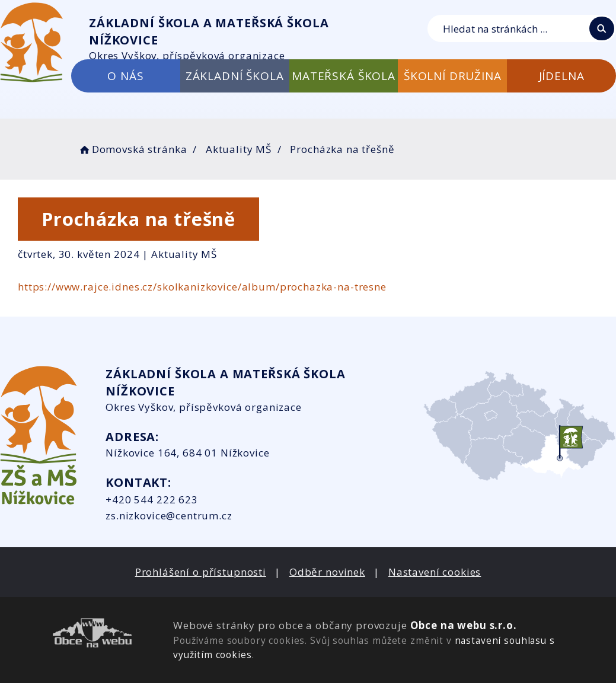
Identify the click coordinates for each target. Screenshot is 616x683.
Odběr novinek (327, 572)
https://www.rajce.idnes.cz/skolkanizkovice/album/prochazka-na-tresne (202, 287)
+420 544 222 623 (152, 500)
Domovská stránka (132, 149)
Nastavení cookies (435, 572)
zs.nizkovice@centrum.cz (169, 516)
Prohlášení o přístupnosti (201, 572)
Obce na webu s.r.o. (464, 625)
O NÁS (125, 76)
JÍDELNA (562, 76)
